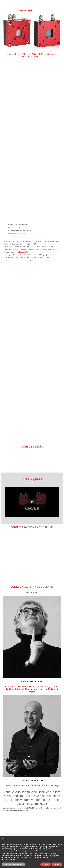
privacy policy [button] (52, 844)
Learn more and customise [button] (13, 864)
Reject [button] (46, 864)
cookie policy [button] (48, 848)
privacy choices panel (8, 860)
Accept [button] (57, 864)
